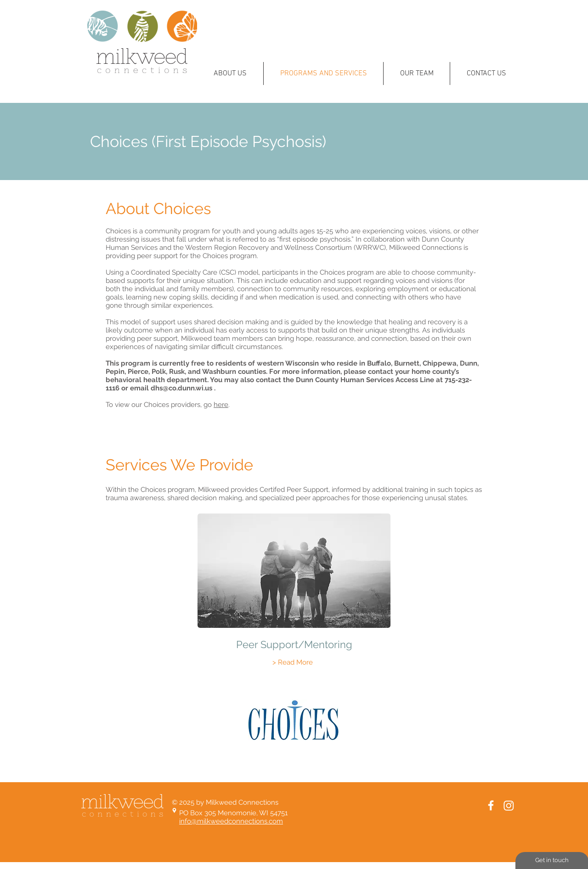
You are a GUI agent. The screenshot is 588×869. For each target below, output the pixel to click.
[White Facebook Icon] (491, 805)
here (221, 405)
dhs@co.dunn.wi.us (181, 388)
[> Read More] (292, 663)
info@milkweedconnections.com (231, 821)
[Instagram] (509, 805)
